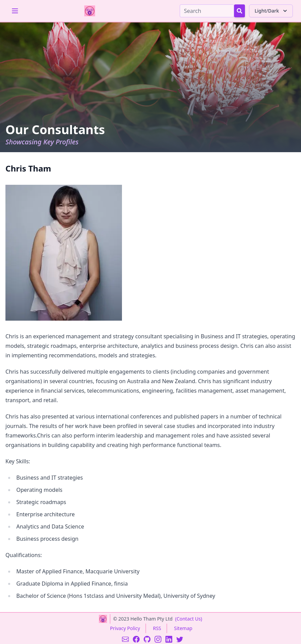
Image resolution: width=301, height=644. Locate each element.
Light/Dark (272, 11)
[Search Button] (240, 11)
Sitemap (183, 628)
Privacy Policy (125, 628)
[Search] (207, 11)
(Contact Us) (189, 619)
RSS (157, 628)
